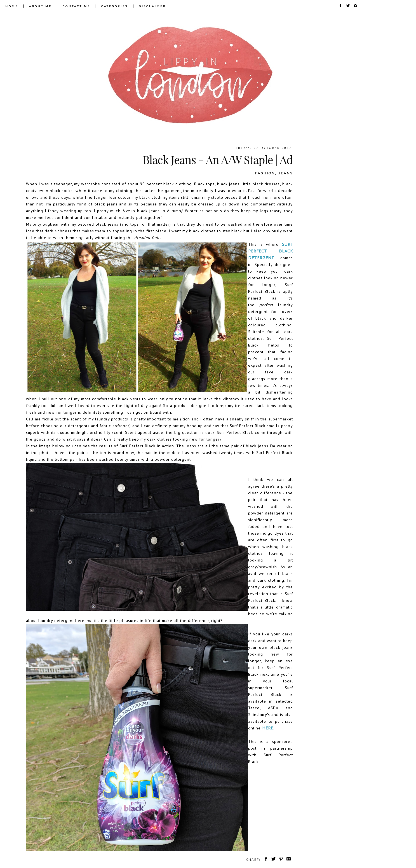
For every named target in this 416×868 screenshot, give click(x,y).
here (268, 728)
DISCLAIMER (152, 6)
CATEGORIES (115, 6)
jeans (286, 173)
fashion (265, 173)
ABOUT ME (40, 6)
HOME (12, 6)
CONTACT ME (77, 6)
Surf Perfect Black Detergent (271, 251)
